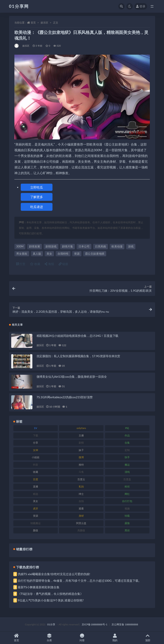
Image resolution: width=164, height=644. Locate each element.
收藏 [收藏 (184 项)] (36, 472)
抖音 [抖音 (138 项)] (36, 465)
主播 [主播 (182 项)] (81, 435)
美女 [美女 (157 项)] (36, 501)
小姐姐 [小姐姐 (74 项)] (36, 457)
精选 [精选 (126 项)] (36, 494)
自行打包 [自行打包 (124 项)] (127, 501)
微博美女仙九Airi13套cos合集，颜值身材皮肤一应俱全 (72, 377)
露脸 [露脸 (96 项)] (127, 523)
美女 (49, 254)
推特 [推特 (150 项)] (81, 465)
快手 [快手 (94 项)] (127, 457)
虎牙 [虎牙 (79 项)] (36, 509)
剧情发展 (34, 246)
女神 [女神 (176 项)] (36, 450)
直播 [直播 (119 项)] (36, 486)
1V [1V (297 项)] (35, 428)
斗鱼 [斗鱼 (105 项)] (81, 472)
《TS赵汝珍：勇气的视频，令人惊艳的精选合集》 (51, 594)
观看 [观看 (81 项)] (81, 509)
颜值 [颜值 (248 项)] (36, 530)
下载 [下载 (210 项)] (36, 435)
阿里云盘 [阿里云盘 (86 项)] (81, 523)
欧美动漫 (117, 246)
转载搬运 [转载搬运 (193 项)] (36, 523)
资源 (77, 254)
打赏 (21, 264)
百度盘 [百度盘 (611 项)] (127, 479)
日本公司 (84, 246)
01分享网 (19, 6)
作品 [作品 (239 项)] (127, 435)
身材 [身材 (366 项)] (81, 516)
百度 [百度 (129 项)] (36, 479)
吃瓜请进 (37, 207)
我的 (115, 638)
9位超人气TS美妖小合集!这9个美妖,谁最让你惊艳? (51, 600)
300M (20, 246)
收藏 (35, 264)
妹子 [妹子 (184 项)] (81, 450)
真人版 (37, 254)
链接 (63, 264)
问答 (82, 638)
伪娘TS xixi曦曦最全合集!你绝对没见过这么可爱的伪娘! (54, 574)
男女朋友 (22, 254)
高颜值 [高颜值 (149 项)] (81, 530)
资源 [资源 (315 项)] (36, 516)
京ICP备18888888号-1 (95, 624)
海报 (49, 264)
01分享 (51, 624)
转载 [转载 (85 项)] (127, 516)
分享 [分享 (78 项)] (36, 443)
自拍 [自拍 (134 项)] (81, 501)
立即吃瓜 (37, 187)
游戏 (131, 246)
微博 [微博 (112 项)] (81, 457)
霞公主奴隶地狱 (95, 254)
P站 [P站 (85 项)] (127, 428)
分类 (49, 638)
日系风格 (101, 246)
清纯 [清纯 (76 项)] (127, 472)
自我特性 (63, 254)
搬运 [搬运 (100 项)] (127, 465)
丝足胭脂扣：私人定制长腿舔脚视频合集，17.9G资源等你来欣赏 (79, 356)
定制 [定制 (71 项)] (127, 450)
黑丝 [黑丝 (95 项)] (127, 530)
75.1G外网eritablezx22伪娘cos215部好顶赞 (65, 397)
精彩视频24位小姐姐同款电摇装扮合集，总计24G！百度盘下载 (78, 336)
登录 (141, 6)
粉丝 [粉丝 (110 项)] (127, 486)
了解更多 (37, 197)
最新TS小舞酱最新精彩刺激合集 (39, 587)
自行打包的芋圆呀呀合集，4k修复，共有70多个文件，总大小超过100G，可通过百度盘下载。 (80, 581)
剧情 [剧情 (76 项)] (81, 443)
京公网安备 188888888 (125, 624)
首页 (33, 23)
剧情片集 (68, 246)
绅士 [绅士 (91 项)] (81, 494)
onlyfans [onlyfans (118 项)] (81, 428)
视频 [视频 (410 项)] (127, 509)
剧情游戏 (51, 246)
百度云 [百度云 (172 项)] (81, 479)
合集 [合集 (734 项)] (127, 443)
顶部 (148, 638)
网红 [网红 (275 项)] (127, 494)
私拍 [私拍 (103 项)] (81, 486)
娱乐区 (44, 23)
